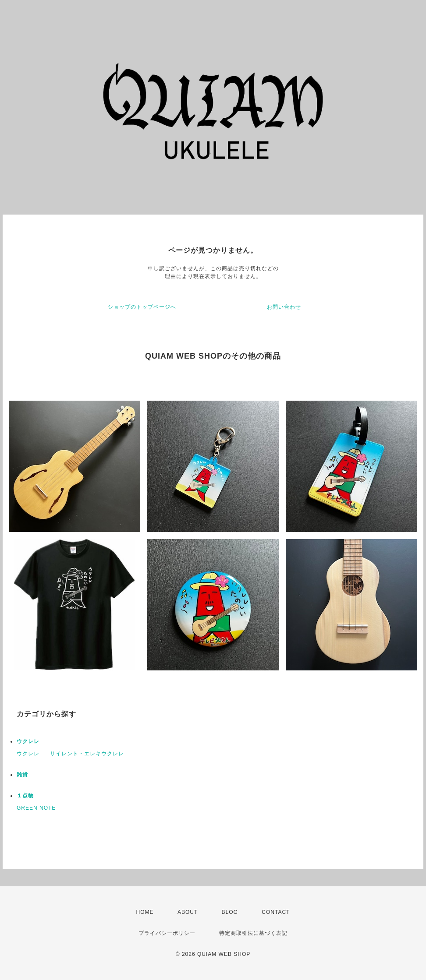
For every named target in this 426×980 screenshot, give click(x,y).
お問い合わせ (284, 307)
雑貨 (22, 775)
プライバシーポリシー (167, 933)
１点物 (25, 796)
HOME (145, 912)
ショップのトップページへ (142, 307)
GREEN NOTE (36, 808)
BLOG (230, 912)
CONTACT (276, 912)
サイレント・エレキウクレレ (87, 754)
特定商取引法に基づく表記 (253, 933)
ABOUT (188, 912)
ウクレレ (28, 741)
